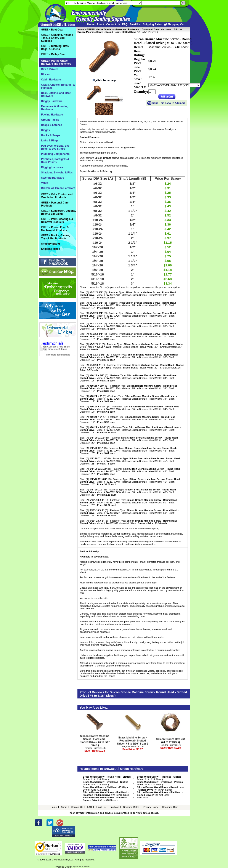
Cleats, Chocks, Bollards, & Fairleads (58, 86)
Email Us (135, 24)
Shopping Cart (175, 25)
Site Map (114, 807)
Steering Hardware (53, 178)
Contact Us (113, 24)
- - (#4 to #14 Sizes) (161, 788)
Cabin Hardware (51, 80)
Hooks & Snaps (51, 135)
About (100, 24)
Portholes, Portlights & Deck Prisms (55, 161)
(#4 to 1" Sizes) (170, 741)
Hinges (45, 130)
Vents (45, 183)
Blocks (45, 74)
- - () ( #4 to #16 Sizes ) (107, 794)
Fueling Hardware (52, 115)
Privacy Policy (151, 807)
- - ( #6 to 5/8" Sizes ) (95, 741)
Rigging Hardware (52, 167)
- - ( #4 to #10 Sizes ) (160, 783)
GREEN (113, 29)
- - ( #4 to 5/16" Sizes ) (133, 741)
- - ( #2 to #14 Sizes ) (105, 788)
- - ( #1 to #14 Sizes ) (107, 778)
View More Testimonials (58, 355)
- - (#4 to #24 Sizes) (160, 794)
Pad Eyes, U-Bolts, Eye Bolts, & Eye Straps (55, 147)
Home (91, 24)
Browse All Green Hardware (157, 29)
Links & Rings (50, 141)
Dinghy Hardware (52, 101)
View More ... (144, 798)
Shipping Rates (152, 24)
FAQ (125, 24)
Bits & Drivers (50, 69)
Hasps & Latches (52, 125)
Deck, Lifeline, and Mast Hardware (56, 94)
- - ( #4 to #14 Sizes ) (106, 783)
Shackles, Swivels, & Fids (57, 173)
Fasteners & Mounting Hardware (55, 108)
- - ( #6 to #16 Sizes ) (106, 799)
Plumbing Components (55, 154)
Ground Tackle (50, 120)
